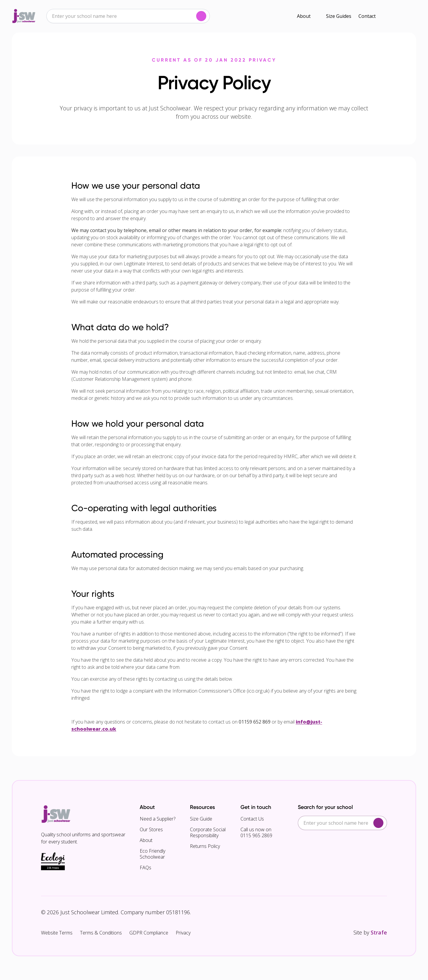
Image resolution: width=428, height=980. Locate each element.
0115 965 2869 (256, 835)
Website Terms (57, 933)
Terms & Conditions (101, 933)
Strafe (379, 932)
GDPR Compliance (149, 933)
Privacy (183, 933)
